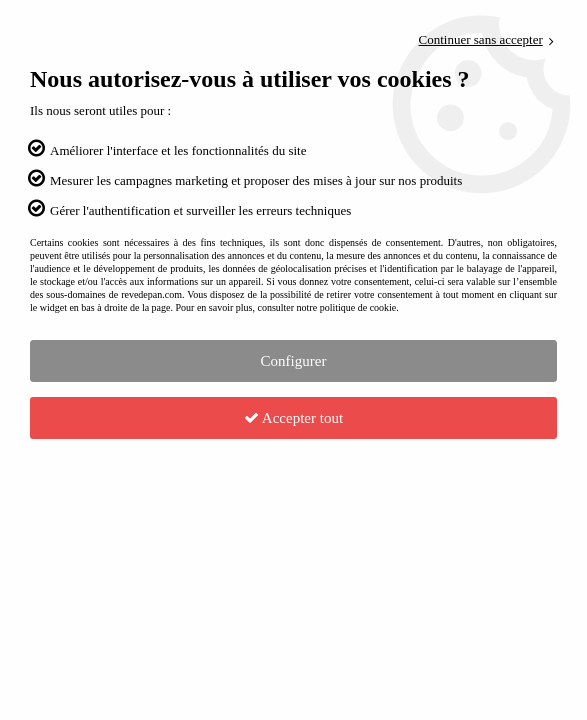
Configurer (294, 361)
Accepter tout (293, 418)
